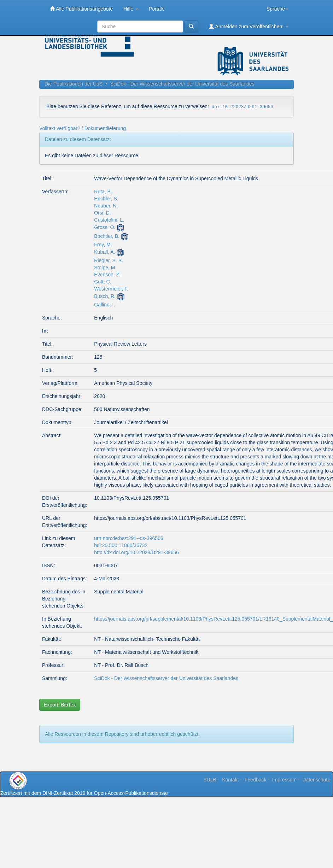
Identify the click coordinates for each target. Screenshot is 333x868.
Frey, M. (103, 245)
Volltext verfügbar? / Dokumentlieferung (83, 128)
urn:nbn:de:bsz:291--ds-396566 (128, 538)
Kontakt (230, 780)
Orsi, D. (102, 213)
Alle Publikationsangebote (81, 9)
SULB (210, 780)
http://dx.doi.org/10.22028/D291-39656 (136, 552)
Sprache (277, 9)
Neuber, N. (106, 206)
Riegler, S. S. (109, 260)
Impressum (284, 780)
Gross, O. (105, 227)
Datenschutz (316, 780)
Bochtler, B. (107, 236)
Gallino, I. (104, 305)
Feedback (255, 780)
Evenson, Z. (107, 275)
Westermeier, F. (111, 289)
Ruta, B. (103, 192)
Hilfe (131, 9)
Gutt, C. (103, 282)
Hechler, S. (106, 199)
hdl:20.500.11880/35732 (121, 545)
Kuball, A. (104, 252)
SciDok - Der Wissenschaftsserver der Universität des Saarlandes (182, 84)
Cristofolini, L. (109, 220)
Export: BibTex (60, 705)
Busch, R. (105, 296)
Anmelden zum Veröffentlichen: (249, 26)
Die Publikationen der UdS (74, 84)
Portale (157, 9)
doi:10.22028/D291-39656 (243, 107)
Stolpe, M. (105, 268)
